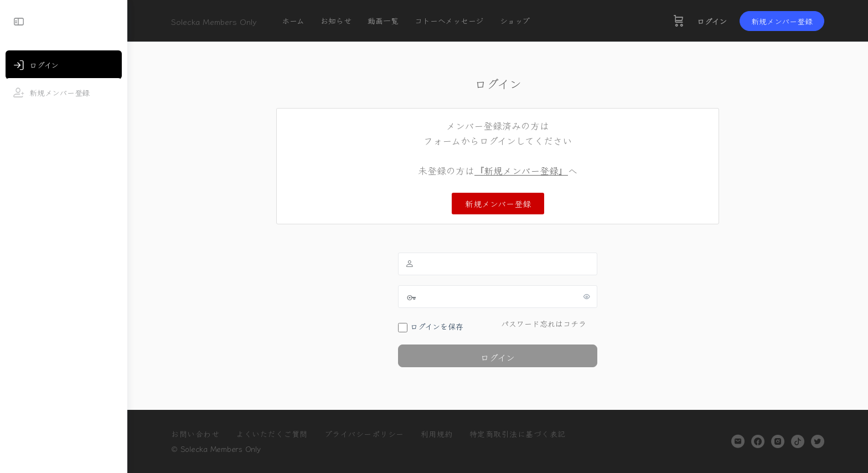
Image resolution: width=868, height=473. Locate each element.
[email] (738, 441)
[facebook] (758, 441)
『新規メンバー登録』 (521, 170)
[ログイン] (64, 65)
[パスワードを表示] (587, 296)
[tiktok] (798, 441)
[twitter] (818, 441)
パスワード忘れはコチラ (544, 323)
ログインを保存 (431, 327)
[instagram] (778, 441)
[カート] (679, 21)
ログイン (712, 21)
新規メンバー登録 (782, 21)
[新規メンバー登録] (64, 92)
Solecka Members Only (221, 449)
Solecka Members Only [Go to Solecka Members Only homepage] (214, 21)
